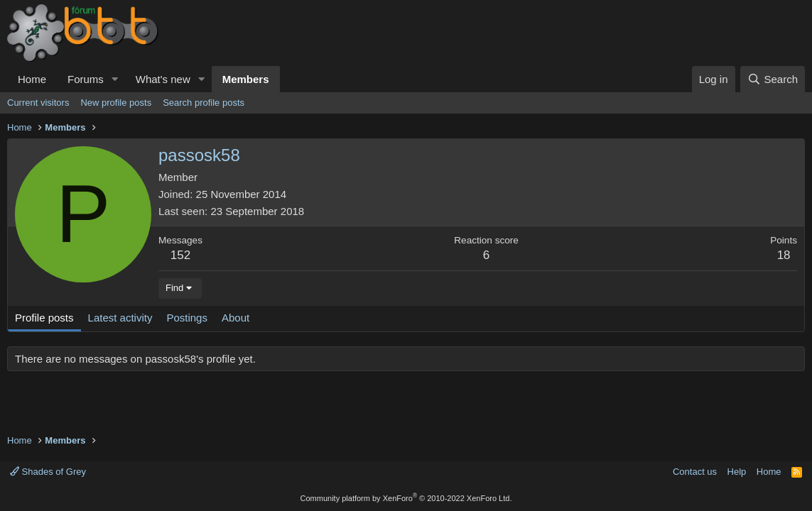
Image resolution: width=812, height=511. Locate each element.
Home (32, 79)
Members (246, 79)
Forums (86, 79)
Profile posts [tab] (44, 318)
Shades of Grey (48, 472)
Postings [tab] (187, 318)
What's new (163, 79)
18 (784, 255)
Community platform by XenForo (406, 498)
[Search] (773, 79)
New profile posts (116, 103)
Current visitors (38, 103)
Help (737, 472)
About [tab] (236, 318)
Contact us (695, 472)
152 (180, 255)
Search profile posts (204, 103)
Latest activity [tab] (120, 318)
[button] (115, 79)
